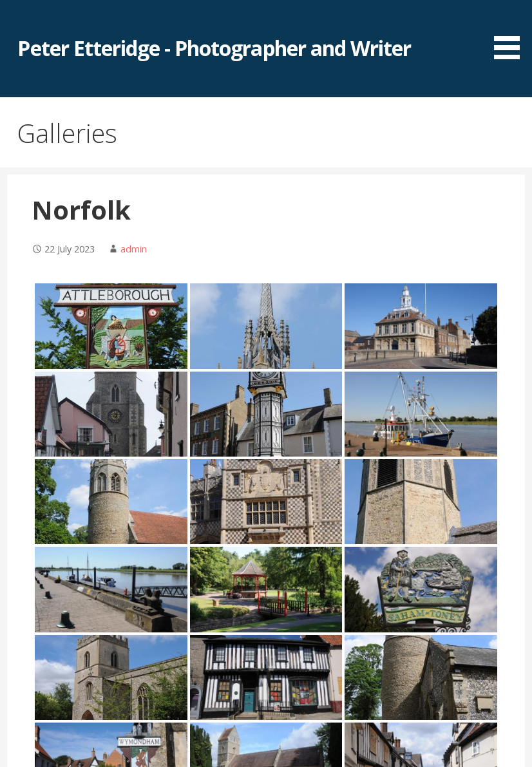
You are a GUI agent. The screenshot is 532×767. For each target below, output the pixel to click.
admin (134, 249)
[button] (511, 32)
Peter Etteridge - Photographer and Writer (214, 48)
